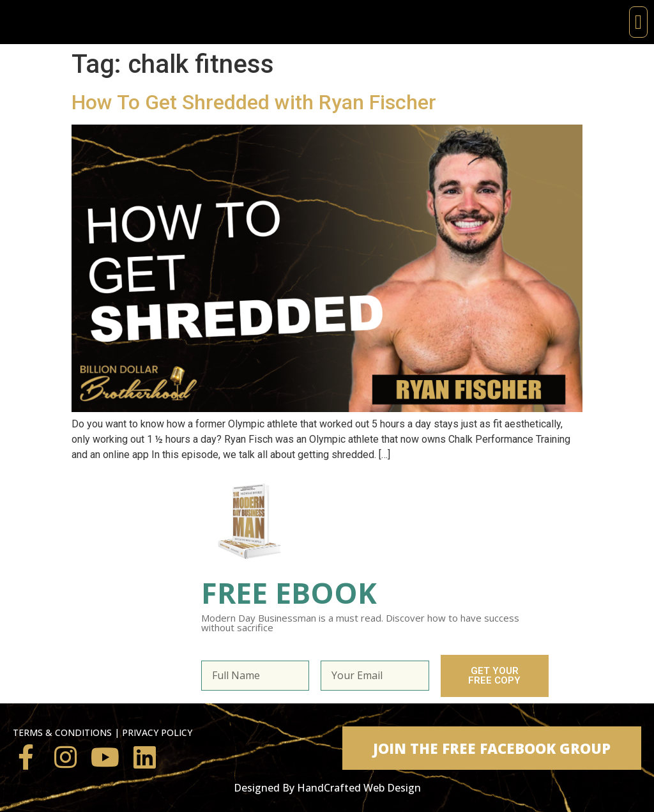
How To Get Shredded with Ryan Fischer (254, 102)
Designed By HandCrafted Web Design (327, 788)
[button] (638, 22)
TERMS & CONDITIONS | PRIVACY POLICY (103, 732)
